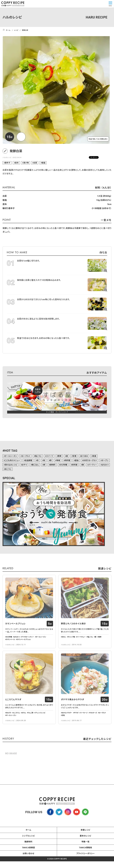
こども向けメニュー (12, 460)
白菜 (35, 163)
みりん (24, 727)
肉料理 (67, 460)
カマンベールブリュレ (16, 631)
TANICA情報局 (85, 862)
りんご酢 (31, 727)
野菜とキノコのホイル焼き (73, 631)
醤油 (77, 460)
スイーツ (50, 456)
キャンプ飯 (71, 644)
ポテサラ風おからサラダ (73, 714)
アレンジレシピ (40, 727)
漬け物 (26, 163)
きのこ (64, 644)
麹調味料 (29, 856)
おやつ (24, 465)
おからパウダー (67, 727)
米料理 (75, 465)
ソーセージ (84, 727)
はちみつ (105, 465)
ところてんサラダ (13, 714)
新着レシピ (85, 844)
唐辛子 (7, 163)
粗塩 (44, 163)
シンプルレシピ (28, 850)
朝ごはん (35, 465)
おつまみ (84, 456)
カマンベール (10, 647)
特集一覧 (85, 856)
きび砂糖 (64, 465)
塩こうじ (38, 456)
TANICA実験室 (29, 862)
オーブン (105, 460)
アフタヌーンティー (28, 644)
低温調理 (29, 460)
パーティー (93, 465)
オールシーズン (11, 456)
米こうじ (8, 469)
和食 (94, 456)
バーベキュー (81, 644)
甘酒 (74, 456)
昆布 (17, 163)
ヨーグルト (26, 456)
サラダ (76, 727)
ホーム (29, 844)
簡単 (60, 456)
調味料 (53, 465)
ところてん (17, 727)
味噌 (58, 460)
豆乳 (63, 730)
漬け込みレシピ (11, 465)
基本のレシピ (85, 850)
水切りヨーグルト (90, 460)
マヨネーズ (93, 727)
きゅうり (9, 727)
